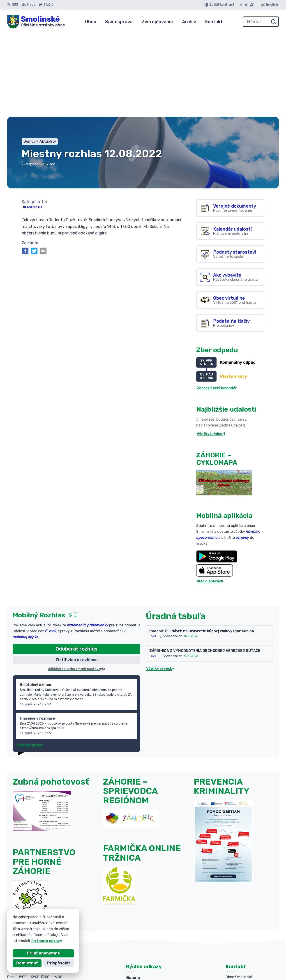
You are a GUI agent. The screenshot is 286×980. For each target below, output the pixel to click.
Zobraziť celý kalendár (217, 303)
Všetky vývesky (160, 584)
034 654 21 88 (239, 938)
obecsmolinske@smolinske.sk (252, 943)
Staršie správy (30, 661)
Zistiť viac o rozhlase (77, 575)
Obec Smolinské (203, 968)
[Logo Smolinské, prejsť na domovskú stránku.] (36, 22)
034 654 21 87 (239, 933)
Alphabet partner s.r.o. (135, 968)
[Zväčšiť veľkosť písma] (252, 5)
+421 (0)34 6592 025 (245, 928)
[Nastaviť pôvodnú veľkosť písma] (246, 5)
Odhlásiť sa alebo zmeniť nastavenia (76, 584)
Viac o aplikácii (210, 497)
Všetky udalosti (211, 349)
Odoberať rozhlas (76, 564)
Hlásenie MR (33, 123)
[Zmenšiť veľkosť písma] (241, 5)
